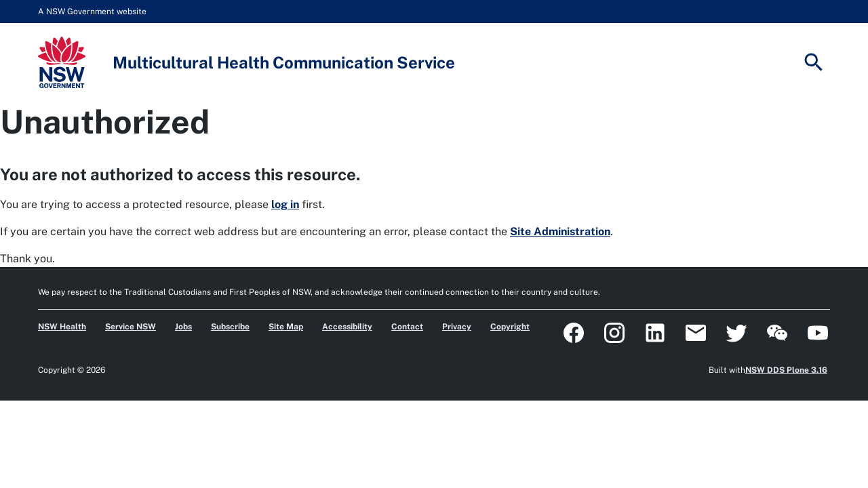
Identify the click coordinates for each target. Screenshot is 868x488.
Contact (407, 327)
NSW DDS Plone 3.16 (786, 370)
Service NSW (131, 327)
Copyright (510, 327)
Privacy (457, 327)
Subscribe (230, 327)
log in (285, 204)
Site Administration (560, 231)
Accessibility (347, 327)
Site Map (286, 327)
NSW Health (62, 327)
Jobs (183, 327)
